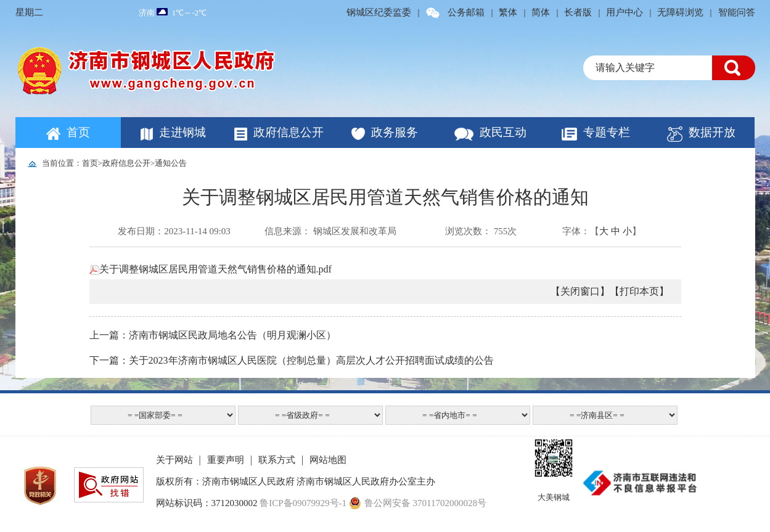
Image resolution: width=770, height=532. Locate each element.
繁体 (508, 12)
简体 (541, 12)
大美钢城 (554, 497)
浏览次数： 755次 (481, 231)
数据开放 (712, 132)
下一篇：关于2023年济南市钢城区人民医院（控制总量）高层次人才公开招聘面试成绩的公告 (292, 360)
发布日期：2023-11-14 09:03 (174, 231)
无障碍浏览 (680, 12)
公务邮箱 (466, 12)
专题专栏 (607, 132)
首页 (78, 132)
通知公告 (171, 163)
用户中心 (625, 12)
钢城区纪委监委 (379, 12)
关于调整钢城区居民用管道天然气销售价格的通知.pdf (211, 269)
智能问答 (737, 12)
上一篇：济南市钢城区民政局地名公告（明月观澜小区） (213, 335)
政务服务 (395, 132)
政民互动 (503, 132)
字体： (576, 231)
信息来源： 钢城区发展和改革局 (330, 231)
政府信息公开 (289, 132)
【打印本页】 (639, 291)
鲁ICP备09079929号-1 (303, 503)
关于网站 (174, 460)
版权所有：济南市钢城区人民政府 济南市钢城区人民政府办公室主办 (296, 481)
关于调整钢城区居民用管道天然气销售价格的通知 (385, 197)
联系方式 (277, 460)
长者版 (578, 12)
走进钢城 (182, 132)
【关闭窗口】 (580, 291)
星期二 (29, 12)
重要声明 (226, 460)
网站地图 (328, 460)
